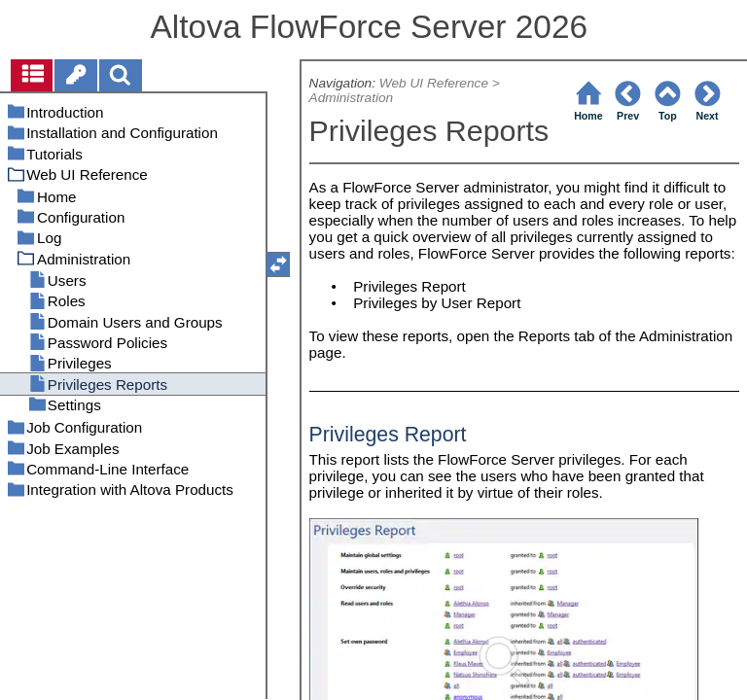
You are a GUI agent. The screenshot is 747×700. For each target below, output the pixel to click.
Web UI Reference (434, 83)
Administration (352, 98)
